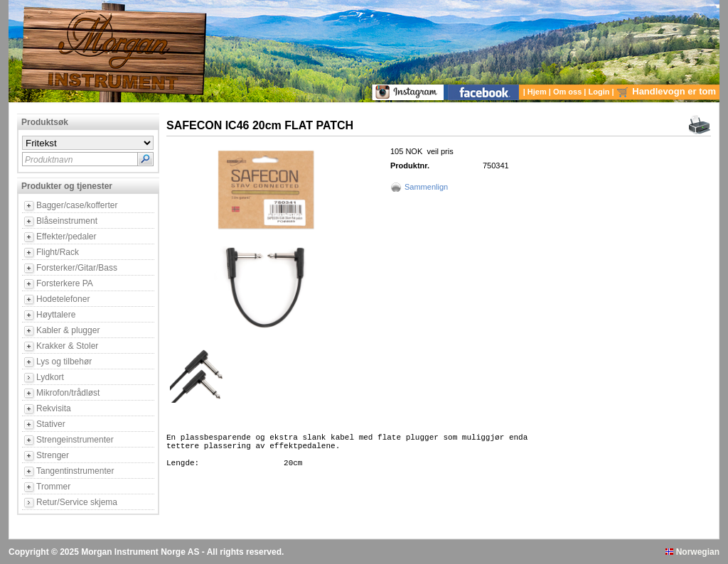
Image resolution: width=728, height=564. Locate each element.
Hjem (538, 92)
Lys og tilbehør (64, 362)
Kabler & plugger (68, 330)
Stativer (51, 424)
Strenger (53, 455)
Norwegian (692, 552)
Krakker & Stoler (67, 346)
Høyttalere (56, 315)
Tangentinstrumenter (75, 471)
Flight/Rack (58, 252)
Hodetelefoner (63, 299)
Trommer (53, 487)
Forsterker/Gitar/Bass (77, 268)
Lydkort (50, 377)
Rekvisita (54, 408)
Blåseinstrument (67, 221)
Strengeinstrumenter (75, 440)
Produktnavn (49, 160)
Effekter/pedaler (66, 237)
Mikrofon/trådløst (68, 393)
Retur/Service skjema (77, 502)
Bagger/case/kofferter (77, 205)
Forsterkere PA (65, 283)
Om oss (568, 92)
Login (600, 92)
